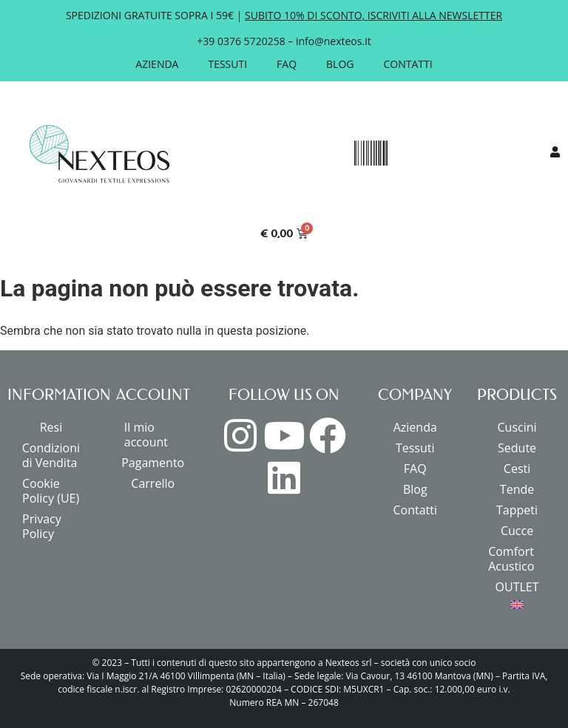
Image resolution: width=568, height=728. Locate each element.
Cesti (517, 469)
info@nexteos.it (334, 41)
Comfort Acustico (511, 559)
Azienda (157, 64)
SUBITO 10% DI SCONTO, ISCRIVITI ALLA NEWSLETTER (373, 15)
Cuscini (517, 427)
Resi (51, 427)
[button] (371, 154)
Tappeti (517, 510)
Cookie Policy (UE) (51, 491)
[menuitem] (517, 605)
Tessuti (227, 64)
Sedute (517, 448)
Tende (517, 489)
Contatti (408, 64)
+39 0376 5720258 (241, 41)
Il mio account (146, 435)
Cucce (517, 531)
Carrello (153, 483)
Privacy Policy (42, 526)
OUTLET (517, 587)
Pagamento (153, 463)
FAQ (287, 64)
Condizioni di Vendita (51, 455)
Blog (340, 64)
